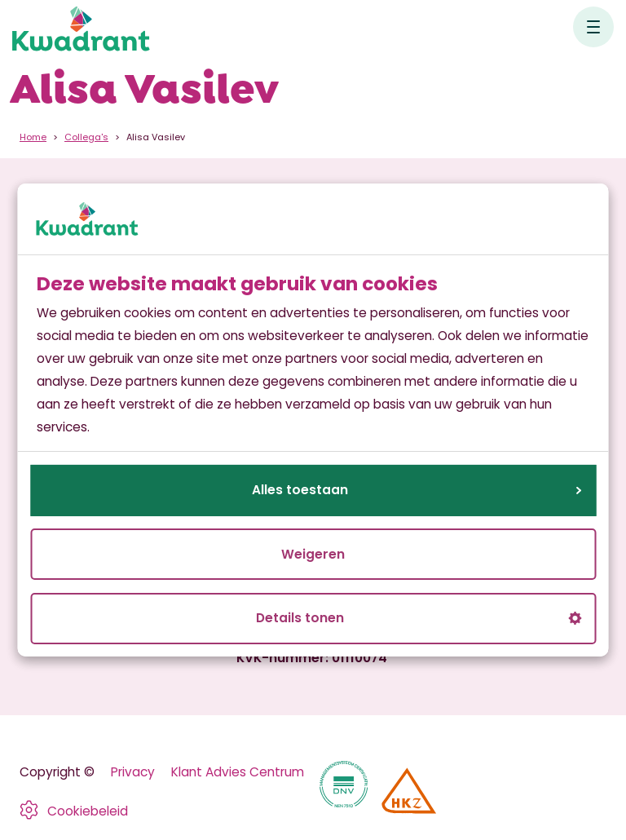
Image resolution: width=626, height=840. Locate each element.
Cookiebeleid (88, 811)
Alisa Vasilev (156, 137)
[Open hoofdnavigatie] (593, 27)
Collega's (86, 137)
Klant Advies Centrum (238, 772)
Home (33, 137)
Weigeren (313, 554)
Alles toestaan (417, 490)
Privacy (133, 772)
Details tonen (419, 618)
